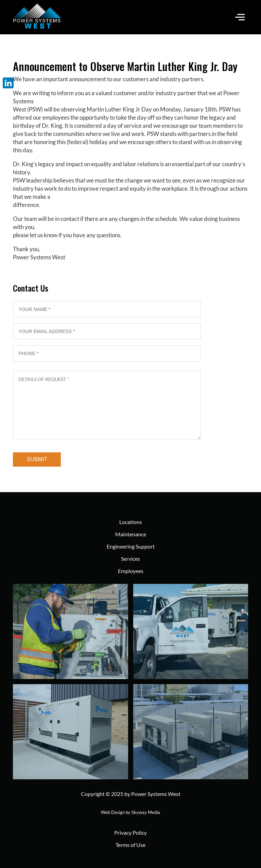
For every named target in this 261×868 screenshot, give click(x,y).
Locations (131, 522)
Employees (131, 571)
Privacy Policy (130, 832)
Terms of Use (130, 845)
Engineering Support (131, 546)
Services (130, 559)
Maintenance (131, 534)
